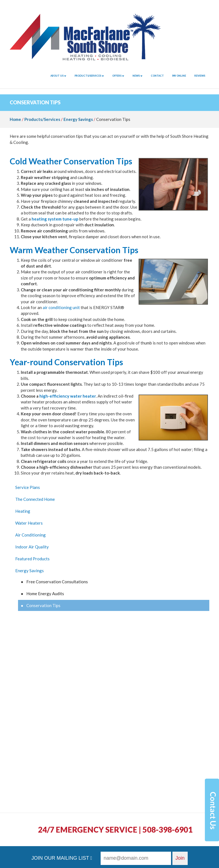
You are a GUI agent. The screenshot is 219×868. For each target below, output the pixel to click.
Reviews (200, 76)
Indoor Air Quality (32, 547)
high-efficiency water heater (68, 396)
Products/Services (89, 76)
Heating (23, 511)
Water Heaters (29, 523)
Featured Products (32, 559)
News (137, 76)
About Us (58, 76)
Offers (118, 76)
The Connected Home (35, 499)
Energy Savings (78, 119)
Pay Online (179, 76)
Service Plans (28, 487)
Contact (157, 76)
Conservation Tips (43, 605)
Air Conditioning (30, 535)
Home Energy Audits (45, 594)
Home (15, 119)
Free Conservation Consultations (57, 582)
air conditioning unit (61, 307)
